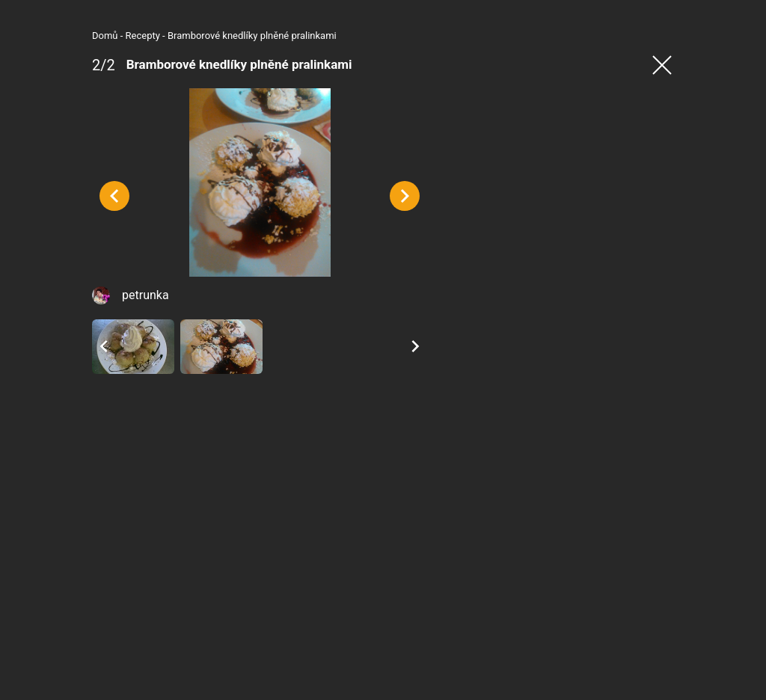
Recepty (73, 36)
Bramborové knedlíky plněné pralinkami (183, 36)
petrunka (76, 374)
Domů (36, 36)
